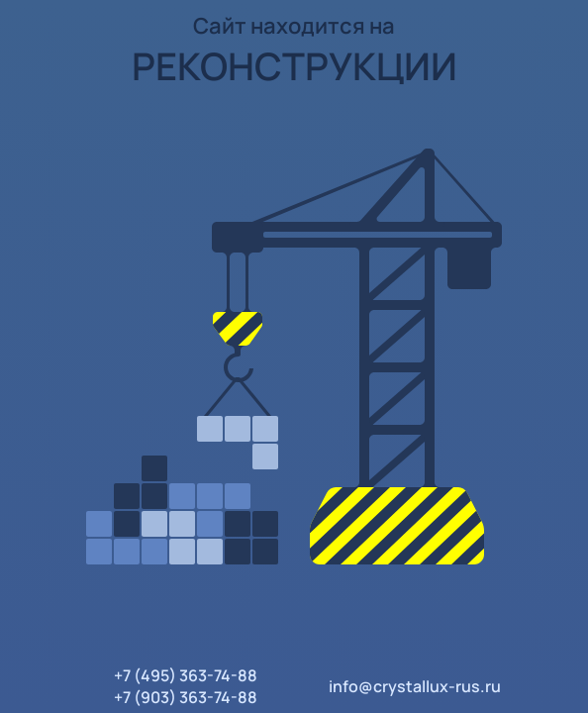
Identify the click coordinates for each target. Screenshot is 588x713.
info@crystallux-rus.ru (415, 686)
